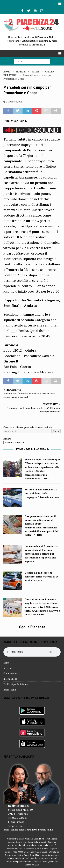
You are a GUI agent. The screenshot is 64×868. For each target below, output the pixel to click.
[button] (59, 3)
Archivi (7, 439)
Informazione (10, 679)
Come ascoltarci (11, 673)
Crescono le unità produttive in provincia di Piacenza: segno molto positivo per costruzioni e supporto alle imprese (41, 554)
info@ (21, 822)
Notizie (21, 72)
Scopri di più (15, 826)
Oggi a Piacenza (32, 627)
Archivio (8, 668)
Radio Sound (10, 690)
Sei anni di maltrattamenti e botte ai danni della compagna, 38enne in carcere (42, 493)
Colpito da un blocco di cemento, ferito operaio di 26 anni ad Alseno (42, 576)
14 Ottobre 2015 (14, 102)
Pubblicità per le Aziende (16, 684)
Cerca (56, 431)
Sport (35, 72)
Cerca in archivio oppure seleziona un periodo (28, 427)
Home (6, 663)
